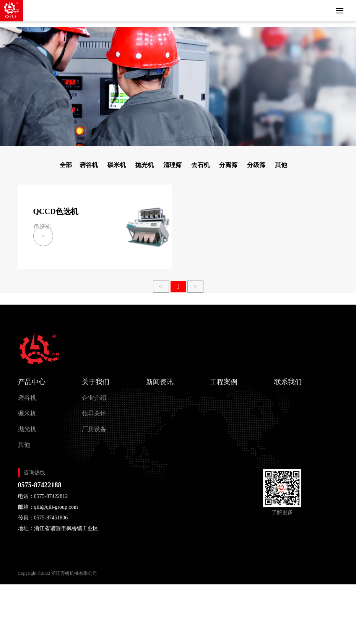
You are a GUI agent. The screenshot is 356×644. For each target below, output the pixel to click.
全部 (66, 165)
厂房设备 (94, 434)
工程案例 (224, 387)
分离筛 (228, 165)
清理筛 (172, 165)
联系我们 (288, 387)
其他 (281, 165)
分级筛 (256, 165)
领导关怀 (94, 419)
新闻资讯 (160, 387)
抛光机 (145, 165)
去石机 (200, 165)
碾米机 (117, 165)
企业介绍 (94, 403)
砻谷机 (89, 165)
